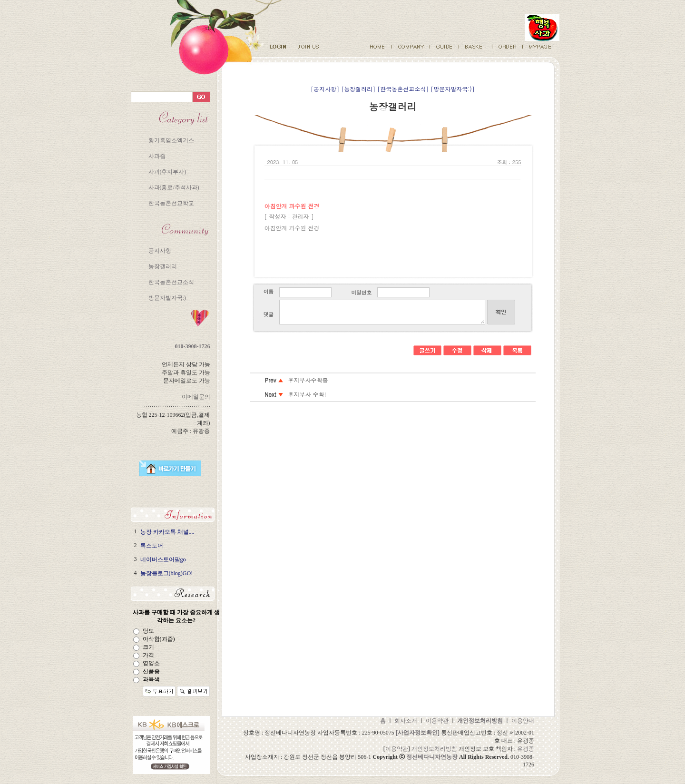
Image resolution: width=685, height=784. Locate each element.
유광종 (526, 749)
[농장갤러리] (358, 89)
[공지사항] (325, 89)
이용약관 (437, 721)
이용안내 (523, 721)
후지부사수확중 (308, 380)
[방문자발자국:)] (453, 89)
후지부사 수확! (307, 394)
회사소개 (406, 721)
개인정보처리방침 (434, 749)
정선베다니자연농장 (432, 757)
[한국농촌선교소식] (403, 89)
